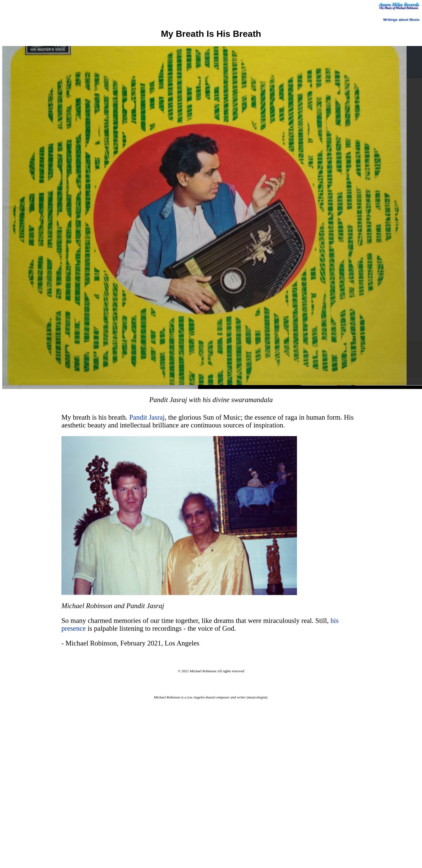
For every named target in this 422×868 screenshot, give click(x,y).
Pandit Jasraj (147, 417)
